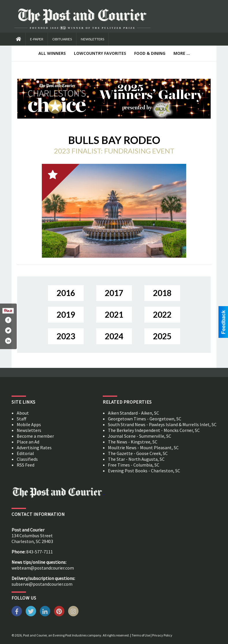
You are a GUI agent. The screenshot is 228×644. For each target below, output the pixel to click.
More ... (182, 53)
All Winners (52, 53)
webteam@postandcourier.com (43, 568)
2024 (114, 336)
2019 (66, 314)
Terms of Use (141, 635)
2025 (162, 336)
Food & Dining (150, 53)
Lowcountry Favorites (100, 53)
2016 (66, 293)
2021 (114, 314)
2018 (162, 293)
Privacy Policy (162, 635)
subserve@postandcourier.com (42, 584)
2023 (66, 336)
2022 (162, 314)
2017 (114, 293)
